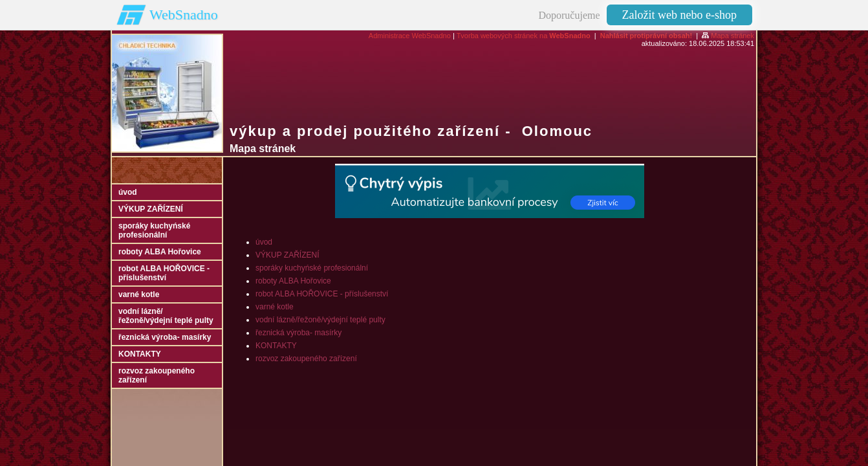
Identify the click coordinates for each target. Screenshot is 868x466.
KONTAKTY (276, 346)
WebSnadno (184, 15)
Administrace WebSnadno (410, 36)
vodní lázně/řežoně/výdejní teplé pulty (320, 320)
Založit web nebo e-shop (679, 15)
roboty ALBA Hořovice (293, 281)
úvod (264, 242)
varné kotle (275, 307)
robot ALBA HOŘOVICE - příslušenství (322, 294)
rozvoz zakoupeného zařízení (306, 359)
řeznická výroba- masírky (298, 333)
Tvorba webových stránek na (524, 36)
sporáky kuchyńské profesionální (312, 268)
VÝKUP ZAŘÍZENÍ (287, 255)
